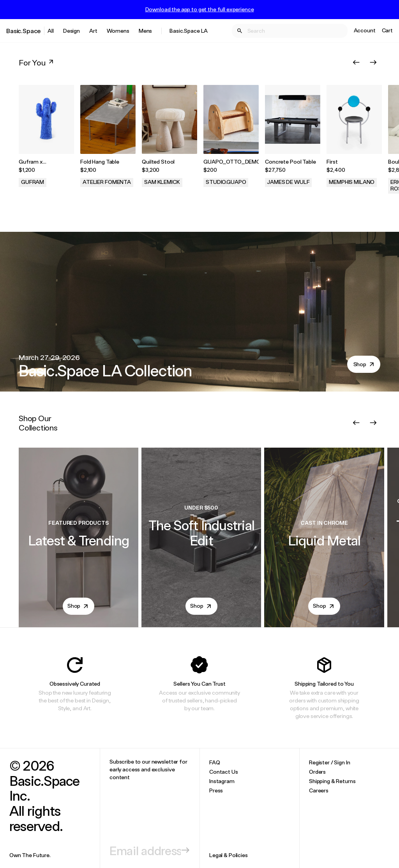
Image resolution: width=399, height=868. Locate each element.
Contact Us (224, 772)
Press (216, 790)
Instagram (222, 781)
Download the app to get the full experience (200, 9)
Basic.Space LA (189, 31)
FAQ (215, 762)
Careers (319, 790)
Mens (145, 31)
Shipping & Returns (332, 781)
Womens (118, 31)
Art (93, 31)
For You (37, 62)
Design (72, 31)
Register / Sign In (329, 762)
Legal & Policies (229, 855)
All (51, 31)
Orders (317, 772)
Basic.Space (24, 31)
